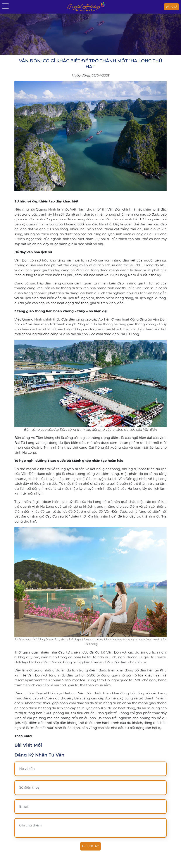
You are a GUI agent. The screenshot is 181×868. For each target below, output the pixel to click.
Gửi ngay (90, 846)
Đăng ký (171, 7)
